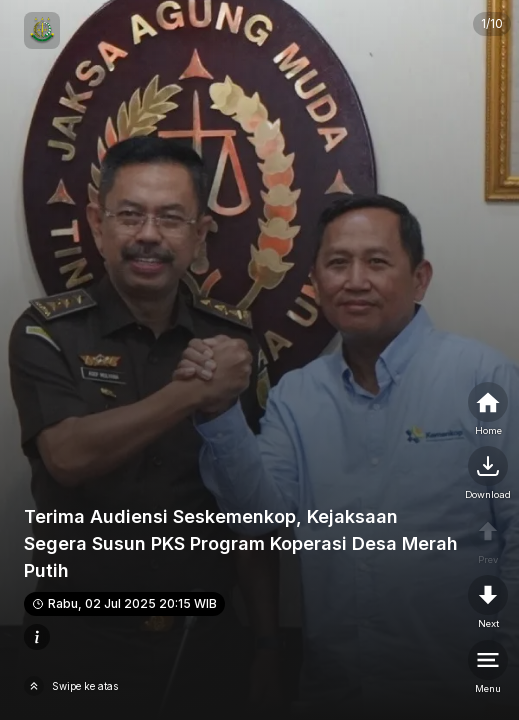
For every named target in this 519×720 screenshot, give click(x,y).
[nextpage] (488, 474)
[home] (488, 410)
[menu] (488, 668)
